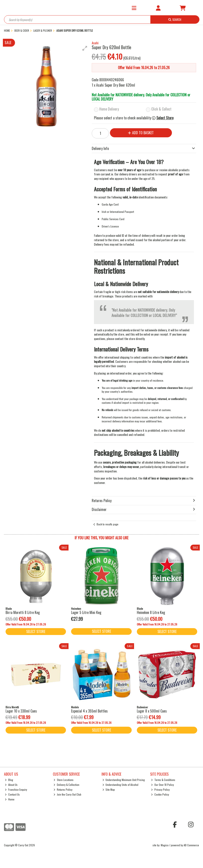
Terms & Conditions (163, 780)
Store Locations (64, 780)
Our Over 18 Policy (162, 785)
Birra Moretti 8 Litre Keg (23, 612)
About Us (11, 785)
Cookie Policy (160, 794)
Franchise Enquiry (16, 789)
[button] (85, 48)
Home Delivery (109, 109)
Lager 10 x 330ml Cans (21, 711)
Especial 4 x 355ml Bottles (89, 711)
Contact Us (12, 794)
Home (10, 799)
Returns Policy (63, 789)
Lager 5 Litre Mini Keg (86, 612)
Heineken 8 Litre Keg (151, 612)
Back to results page (107, 524)
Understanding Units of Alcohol (120, 785)
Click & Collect (161, 109)
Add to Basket (141, 133)
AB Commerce (191, 845)
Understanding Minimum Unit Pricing (124, 780)
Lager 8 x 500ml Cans (152, 711)
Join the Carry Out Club (67, 794)
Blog (9, 780)
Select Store (165, 118)
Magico (165, 845)
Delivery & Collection (66, 785)
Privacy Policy (160, 789)
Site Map (109, 789)
